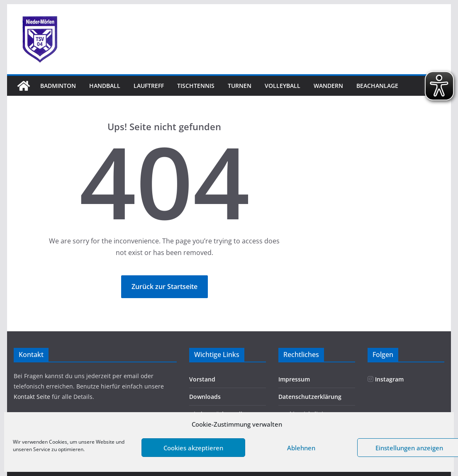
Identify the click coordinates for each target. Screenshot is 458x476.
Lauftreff (149, 86)
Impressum (294, 379)
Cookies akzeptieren (193, 448)
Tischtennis (196, 86)
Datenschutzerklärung (310, 397)
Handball (105, 86)
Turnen (240, 86)
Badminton (58, 86)
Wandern (328, 86)
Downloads (205, 397)
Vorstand (202, 379)
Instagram (386, 379)
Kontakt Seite (33, 397)
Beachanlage (377, 86)
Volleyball (283, 86)
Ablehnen (301, 448)
